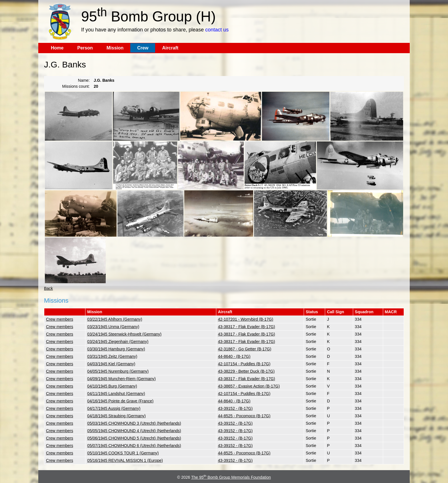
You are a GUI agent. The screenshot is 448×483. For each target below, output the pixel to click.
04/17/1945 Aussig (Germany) (114, 408)
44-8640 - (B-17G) (234, 356)
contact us (217, 30)
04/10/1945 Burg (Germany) (112, 386)
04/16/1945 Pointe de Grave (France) (120, 401)
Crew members (60, 319)
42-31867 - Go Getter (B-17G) (245, 349)
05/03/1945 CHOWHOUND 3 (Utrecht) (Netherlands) (134, 423)
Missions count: (76, 86)
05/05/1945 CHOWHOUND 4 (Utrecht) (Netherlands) (134, 431)
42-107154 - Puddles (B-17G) (244, 364)
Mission (115, 48)
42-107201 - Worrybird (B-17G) (246, 319)
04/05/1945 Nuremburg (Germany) (118, 371)
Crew (143, 48)
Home (57, 48)
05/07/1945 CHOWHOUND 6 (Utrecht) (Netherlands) (134, 446)
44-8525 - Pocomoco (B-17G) (244, 416)
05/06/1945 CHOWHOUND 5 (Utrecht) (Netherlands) (134, 438)
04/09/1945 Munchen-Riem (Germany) (121, 379)
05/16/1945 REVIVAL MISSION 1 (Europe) (125, 460)
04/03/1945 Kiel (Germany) (111, 364)
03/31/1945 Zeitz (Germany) (112, 356)
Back (48, 288)
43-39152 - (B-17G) (235, 408)
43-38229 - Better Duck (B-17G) (246, 371)
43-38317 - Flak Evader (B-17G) (247, 327)
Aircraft (170, 48)
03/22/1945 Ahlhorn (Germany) (115, 319)
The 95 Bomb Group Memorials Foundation (231, 477)
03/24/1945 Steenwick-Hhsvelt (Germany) (124, 334)
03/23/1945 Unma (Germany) (113, 327)
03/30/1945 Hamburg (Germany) (116, 349)
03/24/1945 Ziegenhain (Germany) (118, 342)
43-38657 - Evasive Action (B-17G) (249, 386)
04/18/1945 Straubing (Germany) (116, 416)
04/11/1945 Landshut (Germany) (116, 394)
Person (85, 48)
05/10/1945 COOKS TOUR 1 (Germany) (123, 453)
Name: (84, 80)
